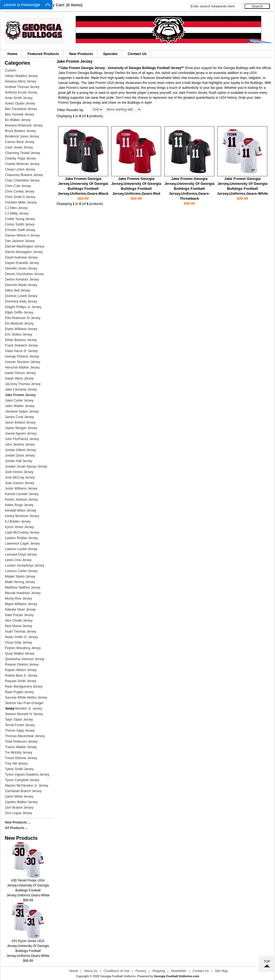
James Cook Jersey (19, 417)
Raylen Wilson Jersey (21, 670)
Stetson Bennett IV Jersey (24, 714)
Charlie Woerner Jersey (22, 164)
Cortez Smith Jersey (20, 224)
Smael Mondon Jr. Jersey (23, 709)
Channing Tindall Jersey (23, 153)
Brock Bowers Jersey (20, 131)
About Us (91, 971)
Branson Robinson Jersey (24, 125)
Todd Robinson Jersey (21, 742)
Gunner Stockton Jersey (23, 362)
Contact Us (137, 54)
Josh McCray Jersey (20, 477)
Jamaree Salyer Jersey (22, 411)
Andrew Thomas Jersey (22, 87)
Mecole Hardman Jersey (23, 593)
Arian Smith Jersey (19, 98)
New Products (81, 54)
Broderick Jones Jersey (22, 136)
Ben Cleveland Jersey (21, 109)
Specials (110, 54)
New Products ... (18, 822)
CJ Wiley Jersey (17, 213)
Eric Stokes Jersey (19, 334)
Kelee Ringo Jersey (19, 505)
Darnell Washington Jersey (25, 246)
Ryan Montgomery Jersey (24, 687)
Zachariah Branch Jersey (23, 791)
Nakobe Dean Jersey (20, 610)
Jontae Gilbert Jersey (20, 450)
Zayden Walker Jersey (21, 802)
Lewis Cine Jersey (18, 560)
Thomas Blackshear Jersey (25, 736)
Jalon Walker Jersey (20, 406)
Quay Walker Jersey (20, 654)
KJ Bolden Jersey (18, 521)
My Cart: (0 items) (66, 5)
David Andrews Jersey (21, 257)
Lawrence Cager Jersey (22, 543)
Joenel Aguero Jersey (21, 433)
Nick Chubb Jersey (19, 621)
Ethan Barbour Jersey (21, 340)
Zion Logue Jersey (19, 813)
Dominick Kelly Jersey (21, 301)
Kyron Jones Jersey (19, 527)
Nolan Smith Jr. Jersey (21, 637)
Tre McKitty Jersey (19, 753)
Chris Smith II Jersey (20, 197)
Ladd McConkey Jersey (22, 532)
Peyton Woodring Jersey (23, 648)
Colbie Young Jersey (20, 219)
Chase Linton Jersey (20, 169)
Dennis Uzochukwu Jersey (24, 274)
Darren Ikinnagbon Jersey (24, 252)
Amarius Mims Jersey (21, 81)
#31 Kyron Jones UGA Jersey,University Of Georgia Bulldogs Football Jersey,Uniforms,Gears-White (28, 947)
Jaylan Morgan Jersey (21, 428)
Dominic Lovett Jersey (21, 296)
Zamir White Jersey (19, 797)
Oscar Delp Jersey (19, 643)
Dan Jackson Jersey (20, 241)
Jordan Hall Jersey (19, 461)
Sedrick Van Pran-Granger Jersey (24, 703)
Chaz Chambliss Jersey (22, 180)
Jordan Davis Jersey (20, 455)
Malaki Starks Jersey (20, 577)
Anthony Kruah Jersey (21, 92)
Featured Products (43, 54)
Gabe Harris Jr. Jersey (21, 351)
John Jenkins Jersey (20, 444)
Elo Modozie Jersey (19, 323)
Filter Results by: (71, 110)
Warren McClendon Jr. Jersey (27, 786)
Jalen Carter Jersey (19, 400)
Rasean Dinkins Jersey (22, 665)
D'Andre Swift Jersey (20, 230)
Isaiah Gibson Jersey (20, 373)
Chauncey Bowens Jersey (24, 175)
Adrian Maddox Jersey (21, 76)
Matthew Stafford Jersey (23, 588)
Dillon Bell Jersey (18, 290)
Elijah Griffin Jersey (19, 312)
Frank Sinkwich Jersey (21, 345)
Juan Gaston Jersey (20, 483)
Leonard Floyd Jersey (21, 554)
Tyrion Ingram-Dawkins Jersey (27, 775)
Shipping (159, 971)
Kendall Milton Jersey (21, 510)
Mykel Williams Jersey (21, 604)
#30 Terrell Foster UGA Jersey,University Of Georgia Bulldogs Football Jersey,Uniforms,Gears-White (28, 886)
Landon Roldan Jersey (21, 538)
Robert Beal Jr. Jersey (21, 676)
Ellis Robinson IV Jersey (23, 318)
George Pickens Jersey (22, 356)
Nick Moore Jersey (19, 626)
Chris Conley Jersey (20, 191)
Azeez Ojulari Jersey (20, 103)
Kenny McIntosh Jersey (22, 516)
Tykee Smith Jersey (19, 769)
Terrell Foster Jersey (20, 725)
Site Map (221, 971)
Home (12, 54)
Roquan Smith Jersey (21, 681)
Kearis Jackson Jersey (21, 499)
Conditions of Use (117, 971)
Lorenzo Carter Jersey (21, 571)
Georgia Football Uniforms (118, 976)
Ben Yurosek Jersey (20, 114)
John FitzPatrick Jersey (22, 439)
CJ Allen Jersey (16, 208)
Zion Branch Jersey (19, 808)
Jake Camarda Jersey (21, 389)
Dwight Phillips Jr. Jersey (23, 307)
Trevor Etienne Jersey (21, 758)
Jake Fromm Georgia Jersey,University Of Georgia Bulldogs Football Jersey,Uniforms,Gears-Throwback (189, 189)
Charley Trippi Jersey (20, 158)
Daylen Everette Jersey (22, 263)
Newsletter (179, 971)
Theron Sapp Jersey (20, 731)
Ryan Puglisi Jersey (19, 692)
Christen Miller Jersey (21, 202)
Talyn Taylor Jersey (19, 720)
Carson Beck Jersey (20, 142)
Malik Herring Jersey (20, 582)
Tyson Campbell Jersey (22, 780)
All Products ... (16, 828)
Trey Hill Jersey (16, 764)
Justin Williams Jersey (21, 488)
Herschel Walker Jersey (22, 367)
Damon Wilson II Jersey (22, 235)
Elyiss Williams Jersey (21, 329)
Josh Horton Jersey (19, 472)
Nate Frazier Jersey (19, 615)
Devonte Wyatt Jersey (21, 285)
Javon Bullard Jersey (20, 422)
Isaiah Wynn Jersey (19, 378)
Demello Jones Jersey (21, 268)
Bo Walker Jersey (18, 120)
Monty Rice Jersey (19, 599)
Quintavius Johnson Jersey (25, 659)
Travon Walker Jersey (21, 747)
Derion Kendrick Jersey (22, 279)
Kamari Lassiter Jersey (22, 494)
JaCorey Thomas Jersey (23, 384)
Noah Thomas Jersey (21, 632)
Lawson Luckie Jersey (21, 549)
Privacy (141, 971)
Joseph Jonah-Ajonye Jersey (26, 466)
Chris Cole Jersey (18, 186)
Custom (11, 70)
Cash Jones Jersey (19, 147)
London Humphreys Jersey (25, 566)
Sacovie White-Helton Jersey (26, 698)
